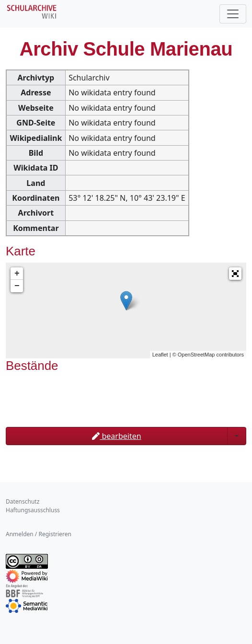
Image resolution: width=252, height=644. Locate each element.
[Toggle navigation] (233, 14)
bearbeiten (116, 436)
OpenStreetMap (196, 355)
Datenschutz (23, 501)
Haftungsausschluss (33, 510)
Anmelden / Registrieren (39, 534)
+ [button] (17, 274)
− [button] (17, 286)
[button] (235, 274)
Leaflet (160, 355)
